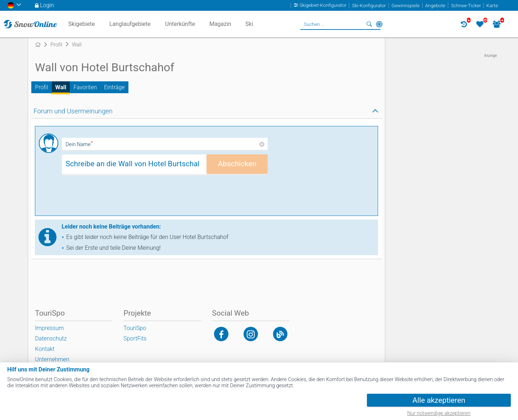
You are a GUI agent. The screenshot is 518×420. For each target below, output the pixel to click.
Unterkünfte (180, 24)
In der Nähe (379, 24)
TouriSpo (135, 328)
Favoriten (85, 87)
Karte (492, 6)
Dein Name (79, 144)
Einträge (114, 87)
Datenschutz (51, 338)
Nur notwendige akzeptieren (439, 413)
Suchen (369, 24)
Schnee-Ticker (466, 6)
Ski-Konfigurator (369, 6)
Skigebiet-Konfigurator (323, 6)
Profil (41, 87)
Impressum (49, 328)
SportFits (135, 338)
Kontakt (45, 349)
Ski (249, 24)
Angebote (435, 6)
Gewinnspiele (405, 6)
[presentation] (117, 198)
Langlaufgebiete (130, 24)
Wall (61, 87)
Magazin (220, 24)
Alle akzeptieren (439, 400)
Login (47, 5)
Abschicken (237, 164)
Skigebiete (82, 24)
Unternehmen (52, 359)
